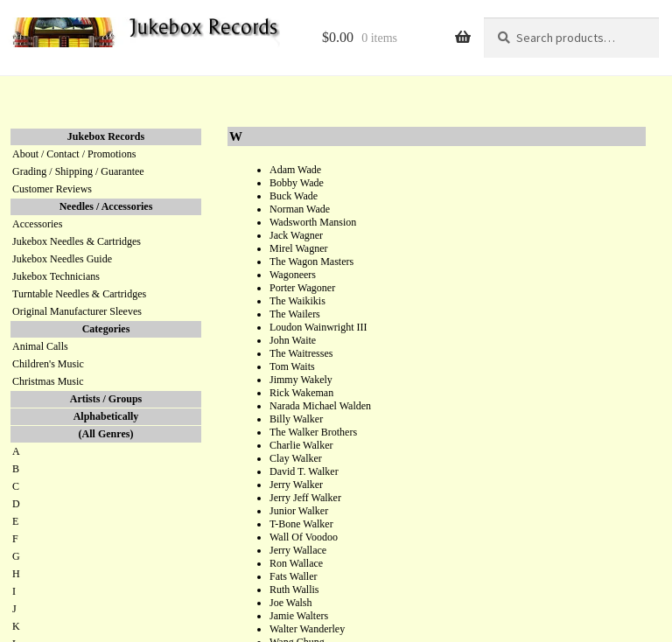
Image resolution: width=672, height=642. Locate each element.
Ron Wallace (296, 563)
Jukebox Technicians (56, 276)
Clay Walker (296, 458)
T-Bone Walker (301, 524)
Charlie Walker (301, 445)
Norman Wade (300, 209)
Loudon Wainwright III (318, 327)
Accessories (37, 224)
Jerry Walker (296, 485)
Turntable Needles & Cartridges (79, 294)
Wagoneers (293, 275)
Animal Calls (40, 346)
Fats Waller (293, 576)
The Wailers (295, 314)
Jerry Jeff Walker (305, 498)
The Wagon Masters (311, 262)
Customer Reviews (52, 189)
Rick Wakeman (301, 393)
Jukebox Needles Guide (62, 259)
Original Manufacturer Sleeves (77, 311)
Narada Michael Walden (320, 406)
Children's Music (48, 364)
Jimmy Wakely (301, 380)
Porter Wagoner (302, 288)
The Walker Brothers (313, 432)
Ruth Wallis (294, 590)
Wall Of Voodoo (304, 537)
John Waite (293, 340)
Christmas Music (48, 381)
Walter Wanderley (307, 629)
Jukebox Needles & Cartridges (77, 241)
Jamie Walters (299, 616)
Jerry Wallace (298, 550)
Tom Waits (292, 366)
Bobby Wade (297, 183)
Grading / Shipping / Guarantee (78, 171)
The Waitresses (301, 353)
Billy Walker (296, 419)
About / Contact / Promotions (74, 154)
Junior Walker (299, 511)
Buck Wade (294, 196)
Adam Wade (295, 170)
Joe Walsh (290, 603)
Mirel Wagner (298, 248)
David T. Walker (304, 471)
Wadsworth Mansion (313, 222)
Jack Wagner (296, 235)
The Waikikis (297, 301)
